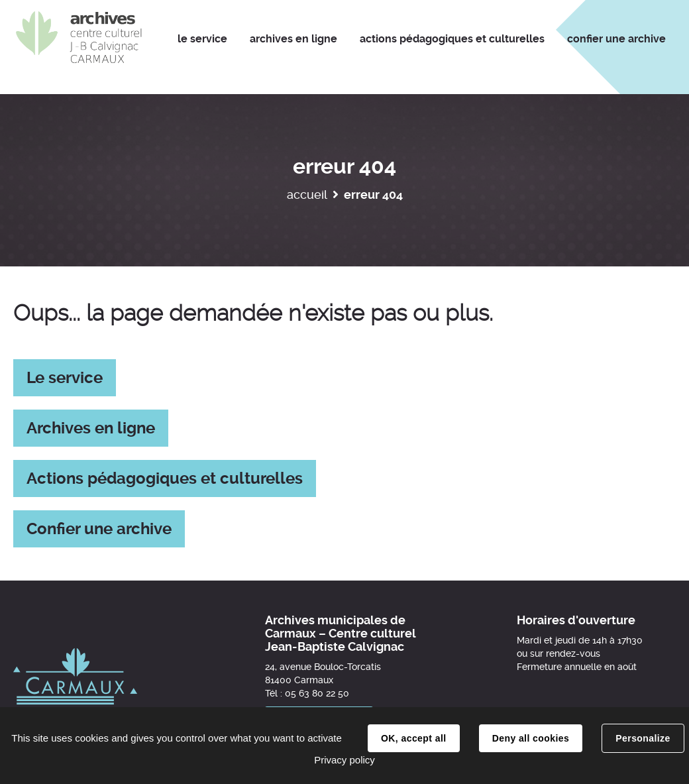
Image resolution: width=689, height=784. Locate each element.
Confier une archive (99, 529)
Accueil (307, 195)
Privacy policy (344, 760)
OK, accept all (413, 738)
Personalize (643, 738)
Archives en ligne (91, 428)
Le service (65, 378)
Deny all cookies (531, 738)
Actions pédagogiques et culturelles (165, 478)
